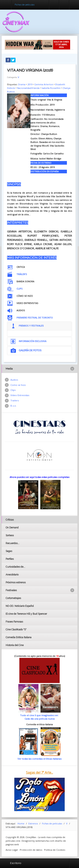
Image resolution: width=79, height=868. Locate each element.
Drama (22, 84)
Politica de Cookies (55, 850)
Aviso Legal (12, 850)
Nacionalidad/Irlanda (28, 88)
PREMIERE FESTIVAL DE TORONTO (35, 318)
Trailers (15, 400)
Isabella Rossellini (51, 88)
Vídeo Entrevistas (20, 395)
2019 (30, 84)
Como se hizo (18, 385)
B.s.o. (14, 406)
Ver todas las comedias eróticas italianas (39, 759)
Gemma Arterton (44, 84)
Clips (13, 390)
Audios (14, 380)
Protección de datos (31, 850)
